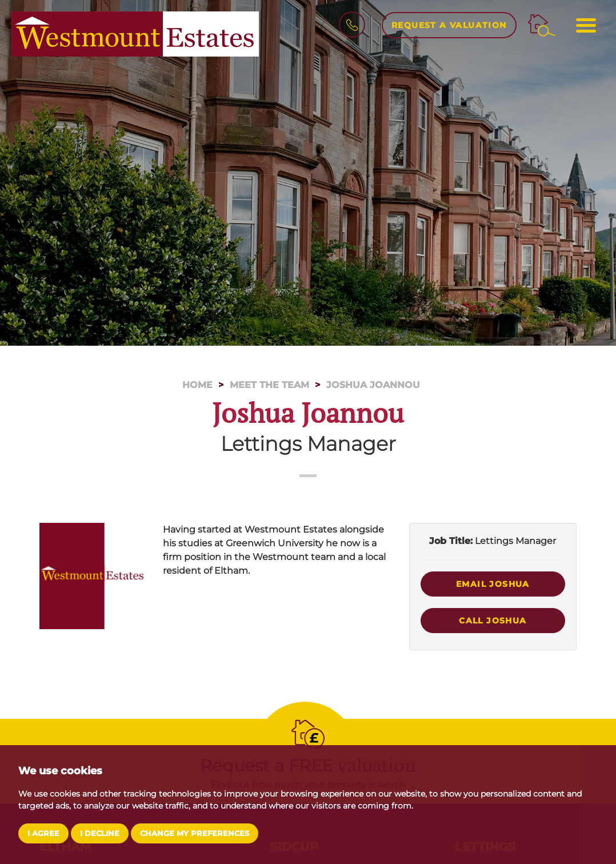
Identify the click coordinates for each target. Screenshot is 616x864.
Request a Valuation (449, 25)
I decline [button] (100, 833)
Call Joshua (493, 621)
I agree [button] (43, 833)
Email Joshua (493, 584)
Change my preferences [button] (195, 833)
